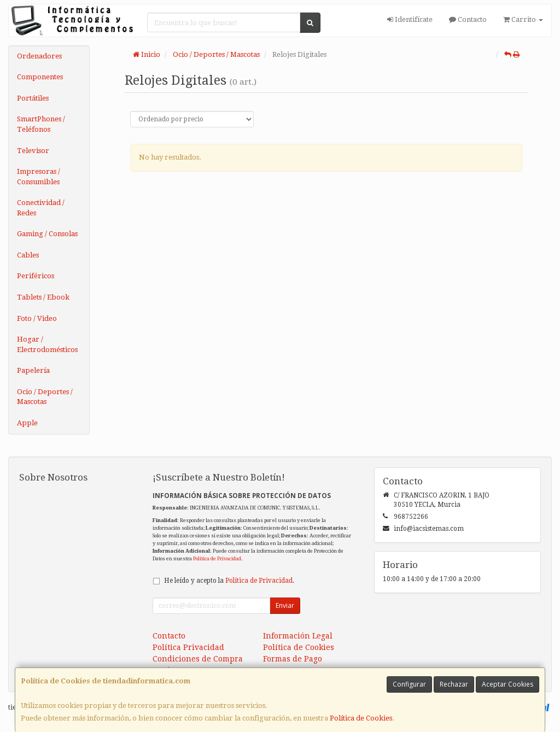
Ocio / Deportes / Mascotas (45, 397)
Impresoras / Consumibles (39, 177)
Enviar (285, 605)
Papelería (33, 370)
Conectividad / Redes (41, 208)
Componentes (40, 77)
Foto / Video (37, 318)
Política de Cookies (361, 718)
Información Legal (298, 636)
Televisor (33, 151)
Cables (28, 255)
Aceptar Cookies (507, 684)
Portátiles (33, 98)
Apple (27, 423)
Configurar (409, 684)
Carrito (523, 19)
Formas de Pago (293, 659)
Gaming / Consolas (47, 234)
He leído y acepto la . (229, 581)
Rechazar (454, 684)
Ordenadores (39, 56)
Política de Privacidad (217, 558)
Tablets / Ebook (43, 297)
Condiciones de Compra (198, 659)
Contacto (468, 19)
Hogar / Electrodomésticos (47, 344)
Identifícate (410, 19)
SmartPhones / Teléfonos (41, 124)
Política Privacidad (188, 647)
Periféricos (36, 276)
